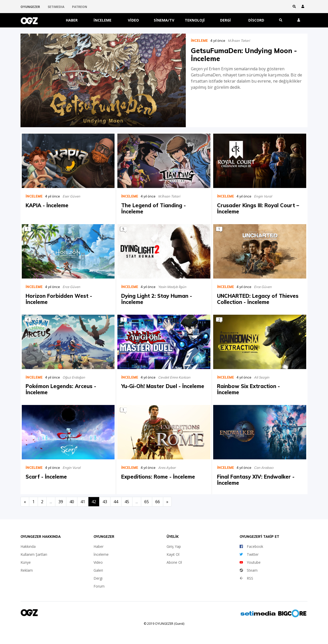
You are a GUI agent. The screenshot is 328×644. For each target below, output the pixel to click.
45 (127, 502)
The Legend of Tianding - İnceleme (153, 208)
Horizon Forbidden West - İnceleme (59, 299)
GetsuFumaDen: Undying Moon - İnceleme (244, 55)
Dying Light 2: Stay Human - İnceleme (157, 299)
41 (83, 502)
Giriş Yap (174, 546)
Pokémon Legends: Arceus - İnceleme (61, 389)
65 (147, 502)
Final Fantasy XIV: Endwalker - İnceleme (256, 480)
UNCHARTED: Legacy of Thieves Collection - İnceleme (258, 299)
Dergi (225, 20)
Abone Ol (174, 562)
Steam (249, 570)
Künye (26, 562)
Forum (99, 586)
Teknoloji (195, 20)
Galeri (98, 570)
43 (105, 502)
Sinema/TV (164, 20)
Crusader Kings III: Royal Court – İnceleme (258, 208)
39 (61, 502)
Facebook (251, 546)
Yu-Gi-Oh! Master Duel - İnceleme (163, 386)
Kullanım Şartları (34, 554)
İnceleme (102, 20)
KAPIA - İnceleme (47, 205)
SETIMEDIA (56, 7)
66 (158, 502)
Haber (72, 20)
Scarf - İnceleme (46, 477)
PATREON (80, 7)
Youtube (250, 562)
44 (116, 502)
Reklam (27, 570)
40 (72, 502)
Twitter (249, 554)
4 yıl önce (218, 41)
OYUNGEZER (30, 7)
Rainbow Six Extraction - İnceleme (248, 389)
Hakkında (28, 546)
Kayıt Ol (173, 554)
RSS (246, 578)
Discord (256, 20)
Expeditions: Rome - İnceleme (158, 477)
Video (133, 20)
